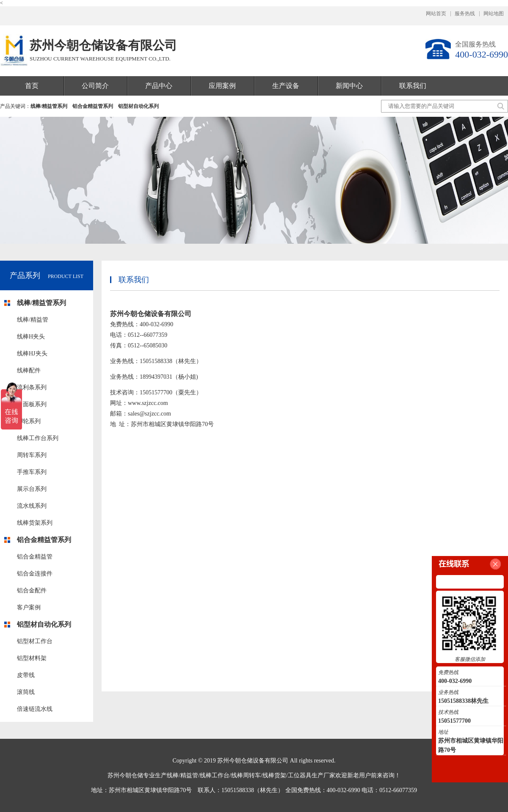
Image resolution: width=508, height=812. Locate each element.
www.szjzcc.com (148, 403)
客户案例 (29, 607)
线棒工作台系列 (38, 438)
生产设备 (286, 86)
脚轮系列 (29, 421)
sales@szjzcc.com (149, 414)
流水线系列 (32, 506)
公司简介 (95, 86)
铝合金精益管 (35, 557)
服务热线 (465, 14)
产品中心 (159, 86)
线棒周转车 (246, 775)
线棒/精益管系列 (49, 106)
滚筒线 (26, 692)
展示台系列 (32, 489)
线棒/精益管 (33, 320)
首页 (32, 86)
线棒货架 (274, 775)
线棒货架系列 (35, 523)
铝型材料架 (32, 658)
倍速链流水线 (35, 709)
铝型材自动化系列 (138, 106)
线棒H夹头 (31, 337)
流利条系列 (32, 387)
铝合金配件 (32, 590)
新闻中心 (349, 86)
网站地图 (494, 14)
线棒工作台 (215, 775)
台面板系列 (32, 404)
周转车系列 (32, 455)
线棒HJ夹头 (32, 354)
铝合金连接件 (35, 574)
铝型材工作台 (35, 641)
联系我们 (413, 86)
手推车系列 (32, 472)
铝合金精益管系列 (93, 106)
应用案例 (222, 86)
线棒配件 (29, 370)
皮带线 (26, 675)
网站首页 (436, 14)
